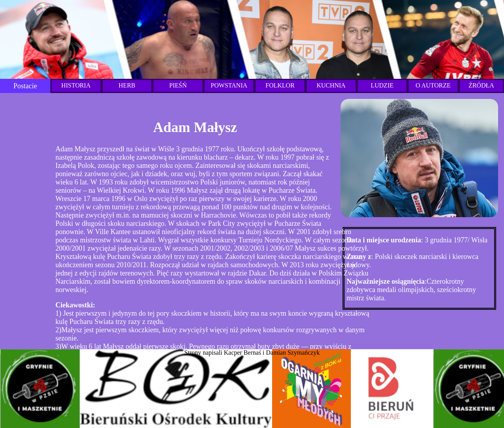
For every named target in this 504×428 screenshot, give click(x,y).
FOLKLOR (280, 85)
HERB (127, 85)
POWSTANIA (229, 85)
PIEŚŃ (178, 85)
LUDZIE (382, 85)
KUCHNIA (331, 85)
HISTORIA (76, 85)
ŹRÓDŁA (481, 85)
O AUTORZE (433, 85)
